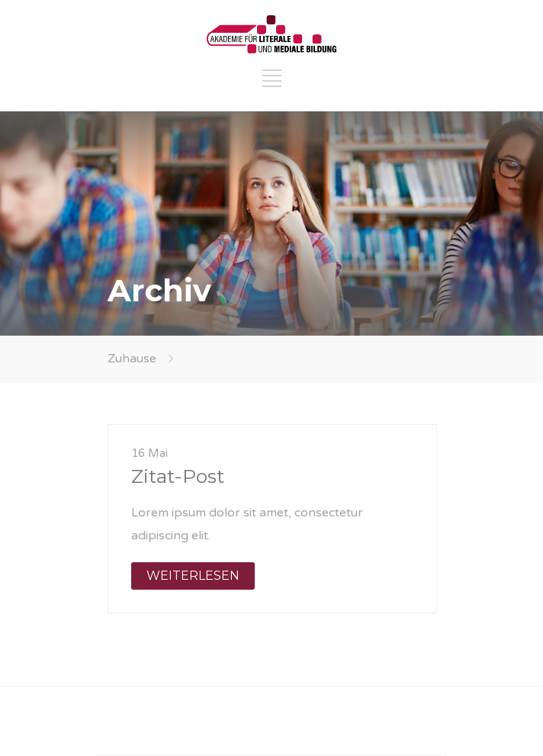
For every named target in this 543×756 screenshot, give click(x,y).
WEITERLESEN (193, 576)
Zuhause (132, 359)
